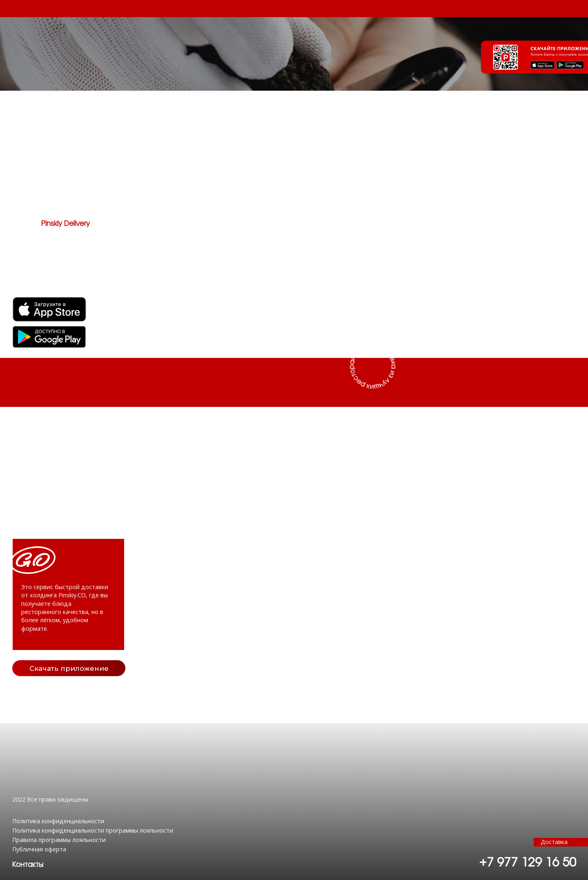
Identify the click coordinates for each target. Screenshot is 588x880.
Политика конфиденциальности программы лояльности (93, 830)
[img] (49, 337)
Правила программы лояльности (59, 840)
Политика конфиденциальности (58, 821)
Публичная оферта (39, 849)
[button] (28, 865)
